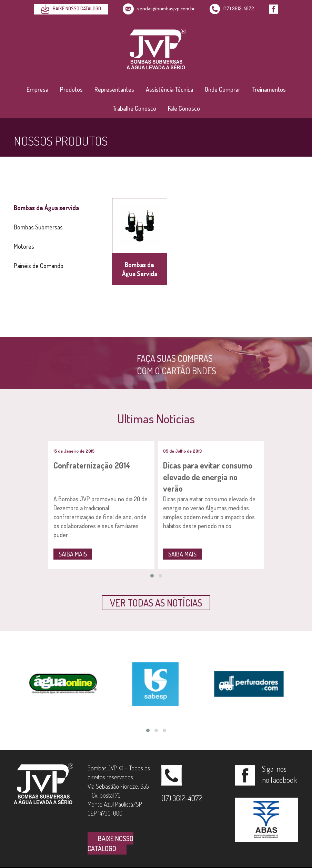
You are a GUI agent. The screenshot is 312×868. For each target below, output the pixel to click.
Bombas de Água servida (46, 208)
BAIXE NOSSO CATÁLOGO (110, 843)
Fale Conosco (184, 108)
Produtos (71, 89)
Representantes (114, 89)
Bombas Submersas (38, 227)
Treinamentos (269, 89)
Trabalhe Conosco (134, 108)
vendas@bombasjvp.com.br (159, 8)
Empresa (37, 89)
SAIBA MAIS (73, 554)
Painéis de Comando (39, 266)
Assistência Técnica (169, 89)
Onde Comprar (223, 89)
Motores (24, 246)
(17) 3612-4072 (232, 8)
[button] (156, 603)
